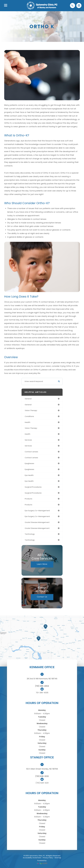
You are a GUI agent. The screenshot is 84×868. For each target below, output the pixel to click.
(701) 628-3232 (42, 776)
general (28, 399)
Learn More (42, 564)
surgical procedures (33, 487)
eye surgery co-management (37, 511)
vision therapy (31, 410)
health (27, 422)
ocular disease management (37, 522)
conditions (29, 416)
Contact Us (42, 597)
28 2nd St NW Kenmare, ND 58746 (42, 679)
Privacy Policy (48, 858)
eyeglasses (29, 463)
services (28, 440)
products (28, 499)
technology (30, 534)
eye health (29, 475)
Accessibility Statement (32, 858)
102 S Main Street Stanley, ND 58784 (42, 769)
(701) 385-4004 (42, 686)
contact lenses (31, 452)
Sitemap (58, 858)
